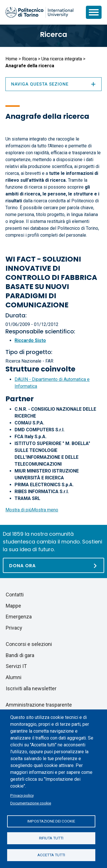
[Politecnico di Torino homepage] (39, 12)
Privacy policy (22, 795)
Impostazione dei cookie (51, 821)
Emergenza (19, 617)
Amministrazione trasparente (39, 705)
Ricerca (53, 34)
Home (11, 59)
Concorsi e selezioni (29, 644)
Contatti (15, 595)
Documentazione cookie (31, 803)
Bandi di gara (20, 655)
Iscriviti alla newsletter (31, 688)
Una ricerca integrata (62, 59)
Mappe (13, 606)
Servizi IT (16, 666)
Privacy (14, 628)
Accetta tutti (51, 855)
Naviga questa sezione (53, 84)
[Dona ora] (53, 565)
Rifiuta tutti (51, 838)
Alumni (14, 677)
